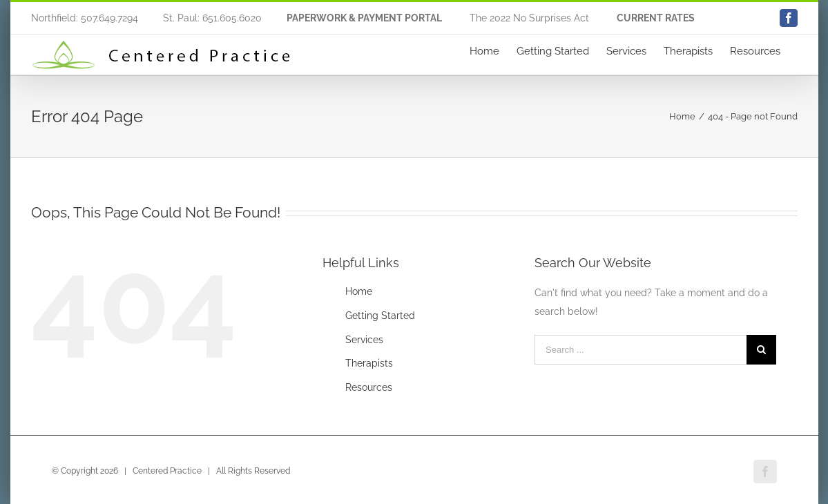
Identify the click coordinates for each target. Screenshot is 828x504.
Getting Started (380, 316)
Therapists (369, 363)
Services (364, 340)
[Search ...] (641, 350)
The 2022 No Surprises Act (529, 18)
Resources (369, 387)
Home (359, 291)
